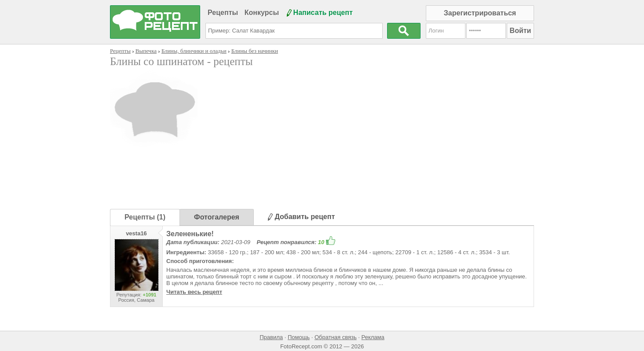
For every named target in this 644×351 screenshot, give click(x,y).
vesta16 (136, 233)
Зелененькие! (190, 234)
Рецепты (223, 13)
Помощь (299, 337)
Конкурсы (262, 13)
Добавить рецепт (301, 217)
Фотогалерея (217, 217)
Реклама (373, 337)
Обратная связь (336, 337)
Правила (271, 337)
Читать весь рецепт (194, 292)
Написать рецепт (323, 13)
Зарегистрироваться (480, 13)
